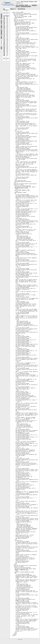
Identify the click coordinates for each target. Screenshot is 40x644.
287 (4, 52)
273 (4, 33)
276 (4, 37)
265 (4, 22)
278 (4, 40)
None (1, 48)
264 (4, 21)
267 (4, 25)
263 (4, 20)
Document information (26, 6)
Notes (1, 37)
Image (26, 5)
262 (4, 18)
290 (4, 55)
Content (1, 22)
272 (4, 32)
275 (4, 36)
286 (4, 50)
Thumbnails (1, 16)
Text (17, 5)
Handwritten (1, 32)
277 (4, 38)
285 (4, 49)
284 (4, 48)
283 (4, 46)
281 (4, 44)
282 (4, 45)
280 (4, 42)
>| (24, 9)
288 (4, 53)
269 (4, 28)
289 (4, 54)
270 (4, 29)
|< (13, 9)
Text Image (21, 5)
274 (4, 34)
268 (4, 26)
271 (4, 30)
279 (4, 41)
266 (4, 24)
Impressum (20, 640)
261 (4, 17)
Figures (1, 27)
